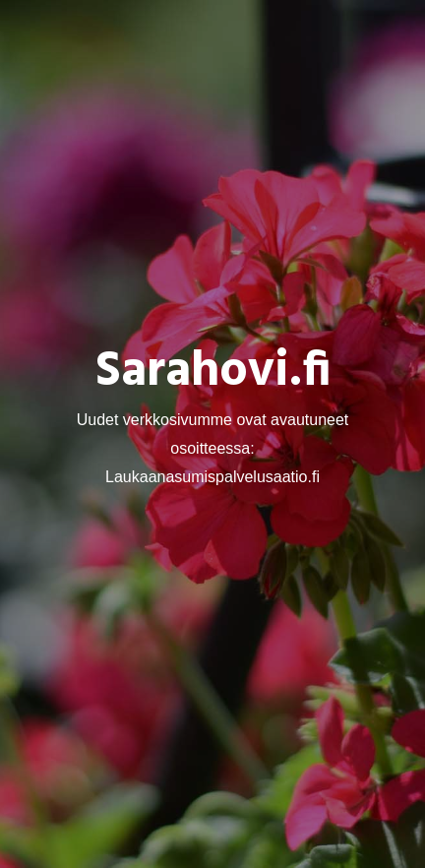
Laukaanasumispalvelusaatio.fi (212, 476)
